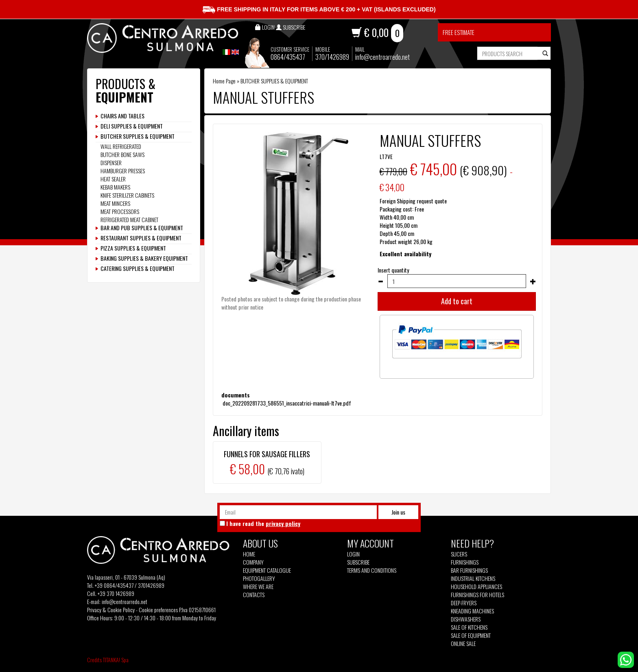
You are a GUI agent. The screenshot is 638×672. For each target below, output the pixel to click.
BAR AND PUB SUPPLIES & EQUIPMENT (142, 228)
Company (253, 562)
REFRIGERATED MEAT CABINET (129, 219)
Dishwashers (466, 619)
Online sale (463, 644)
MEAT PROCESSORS (120, 211)
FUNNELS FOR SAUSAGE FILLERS (267, 454)
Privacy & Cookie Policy (111, 610)
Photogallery (259, 578)
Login (353, 554)
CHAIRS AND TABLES (122, 116)
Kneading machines (472, 611)
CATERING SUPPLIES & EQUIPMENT (138, 268)
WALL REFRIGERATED (121, 146)
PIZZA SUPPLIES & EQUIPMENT (133, 248)
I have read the (263, 524)
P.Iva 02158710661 (197, 610)
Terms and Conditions (372, 570)
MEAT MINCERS (115, 203)
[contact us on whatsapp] (626, 659)
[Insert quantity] (457, 281)
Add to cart (457, 301)
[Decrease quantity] (380, 281)
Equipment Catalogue (267, 570)
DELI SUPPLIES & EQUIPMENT (132, 126)
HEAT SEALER (113, 179)
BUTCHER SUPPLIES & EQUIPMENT (274, 81)
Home (249, 554)
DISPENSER (111, 163)
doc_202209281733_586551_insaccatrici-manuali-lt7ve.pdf (286, 403)
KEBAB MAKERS (115, 187)
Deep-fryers (464, 603)
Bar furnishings (469, 570)
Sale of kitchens (469, 627)
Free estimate (459, 32)
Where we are (258, 587)
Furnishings (465, 562)
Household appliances (476, 587)
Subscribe (358, 562)
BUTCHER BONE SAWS (122, 154)
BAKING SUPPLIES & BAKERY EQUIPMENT (144, 258)
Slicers (459, 554)
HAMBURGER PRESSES (123, 171)
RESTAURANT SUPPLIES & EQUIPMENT (141, 238)
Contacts (254, 595)
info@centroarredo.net (382, 57)
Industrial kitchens (473, 578)
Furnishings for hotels (477, 595)
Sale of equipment (471, 635)
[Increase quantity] (533, 281)
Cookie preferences (158, 610)
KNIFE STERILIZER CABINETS (127, 195)
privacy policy (283, 523)
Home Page (224, 81)
